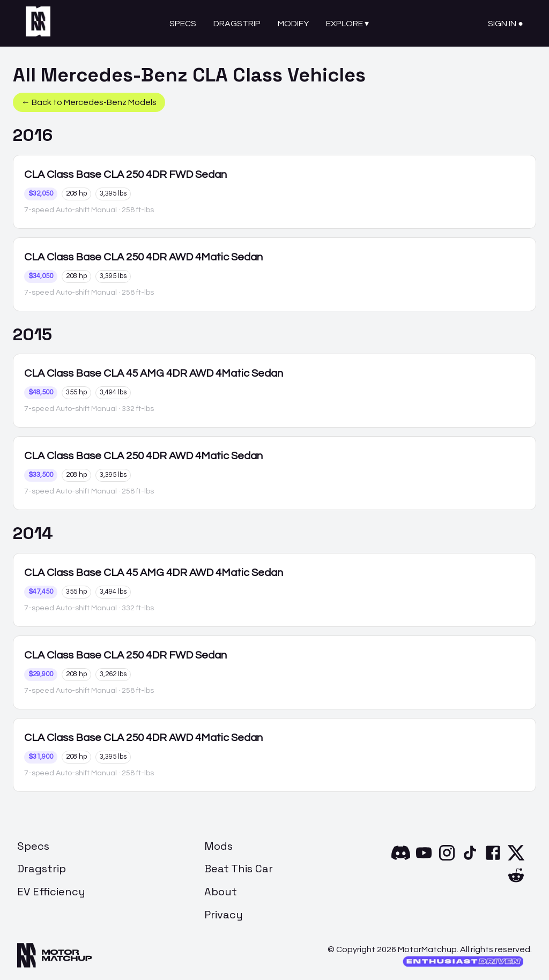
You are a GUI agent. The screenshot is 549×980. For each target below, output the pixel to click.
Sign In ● (506, 24)
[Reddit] (516, 882)
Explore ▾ (347, 24)
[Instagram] (447, 859)
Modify (293, 24)
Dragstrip (237, 24)
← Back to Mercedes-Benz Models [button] (89, 102)
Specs (183, 24)
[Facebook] (493, 859)
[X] (516, 859)
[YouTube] (424, 859)
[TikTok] (470, 859)
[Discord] (401, 859)
